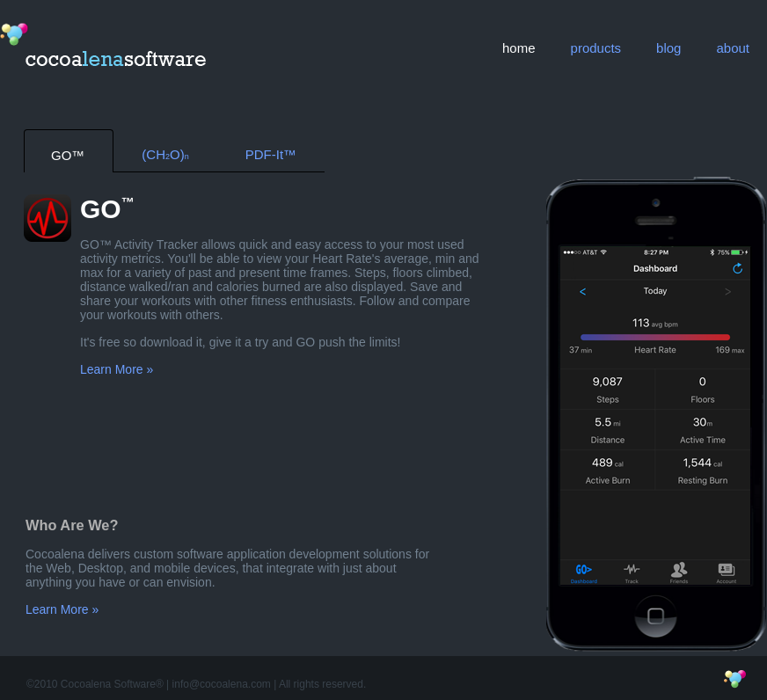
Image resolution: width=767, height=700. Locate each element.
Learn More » (117, 369)
